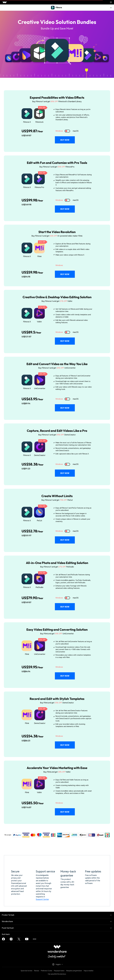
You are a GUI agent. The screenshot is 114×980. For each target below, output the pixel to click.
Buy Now (65, 140)
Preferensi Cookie (46, 971)
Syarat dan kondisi (26, 971)
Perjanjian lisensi (59, 971)
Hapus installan (89, 971)
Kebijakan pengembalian (74, 971)
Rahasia (37, 971)
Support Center (42, 899)
